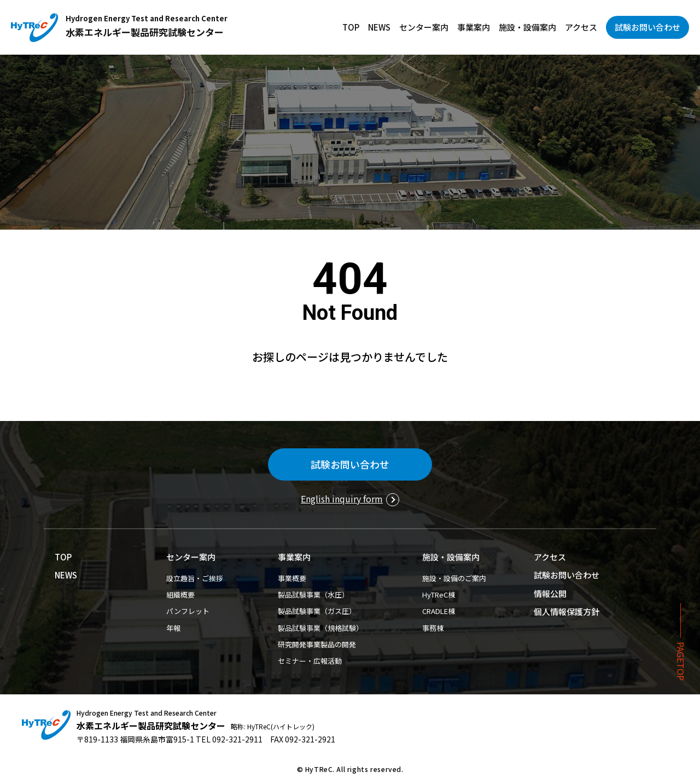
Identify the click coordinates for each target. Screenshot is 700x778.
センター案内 (424, 27)
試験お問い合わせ (647, 27)
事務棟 (433, 628)
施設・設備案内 (527, 27)
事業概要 (292, 578)
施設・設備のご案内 (454, 578)
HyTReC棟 (439, 595)
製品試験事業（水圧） (313, 595)
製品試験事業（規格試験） (320, 628)
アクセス (581, 27)
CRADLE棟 (439, 611)
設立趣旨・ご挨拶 (195, 578)
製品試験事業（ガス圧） (317, 611)
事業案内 (474, 27)
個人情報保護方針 (567, 612)
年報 (173, 628)
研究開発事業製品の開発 (317, 644)
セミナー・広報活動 (310, 661)
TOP (351, 27)
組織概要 (180, 595)
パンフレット (188, 611)
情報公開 (550, 593)
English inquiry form (342, 499)
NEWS (379, 27)
